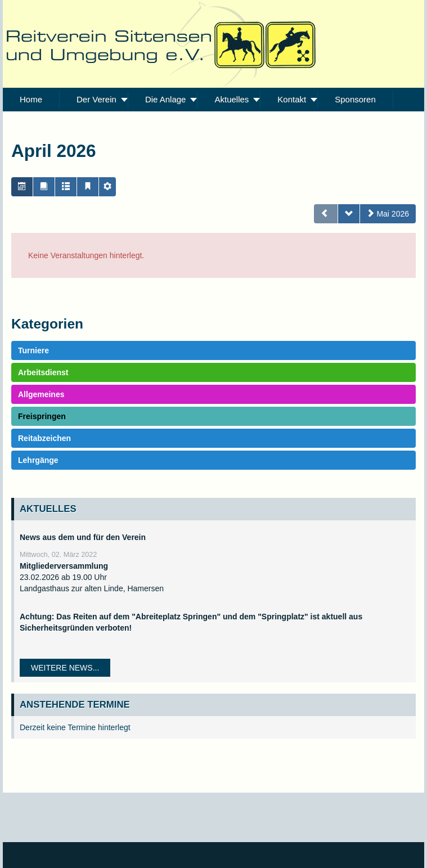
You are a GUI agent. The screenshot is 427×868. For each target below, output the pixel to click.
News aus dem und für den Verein (83, 537)
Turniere (33, 350)
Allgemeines (41, 394)
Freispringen (42, 416)
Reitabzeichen (44, 438)
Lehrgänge (38, 460)
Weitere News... (65, 668)
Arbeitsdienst (43, 372)
